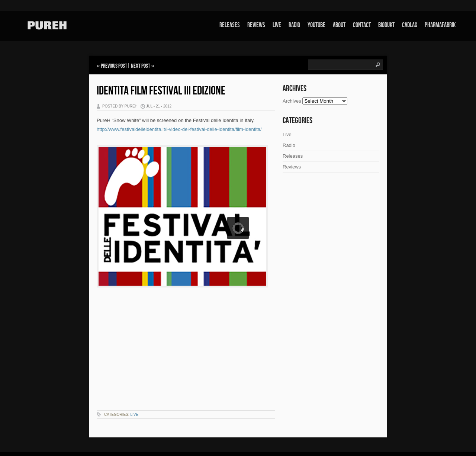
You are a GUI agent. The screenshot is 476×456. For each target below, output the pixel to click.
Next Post (141, 66)
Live (277, 25)
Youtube (316, 25)
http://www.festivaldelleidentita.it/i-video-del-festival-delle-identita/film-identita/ (179, 129)
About (339, 25)
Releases (230, 25)
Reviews (256, 25)
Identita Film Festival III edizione (161, 91)
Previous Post (114, 66)
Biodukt (386, 25)
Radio (294, 25)
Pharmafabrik (440, 25)
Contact (362, 25)
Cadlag (410, 25)
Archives (292, 101)
